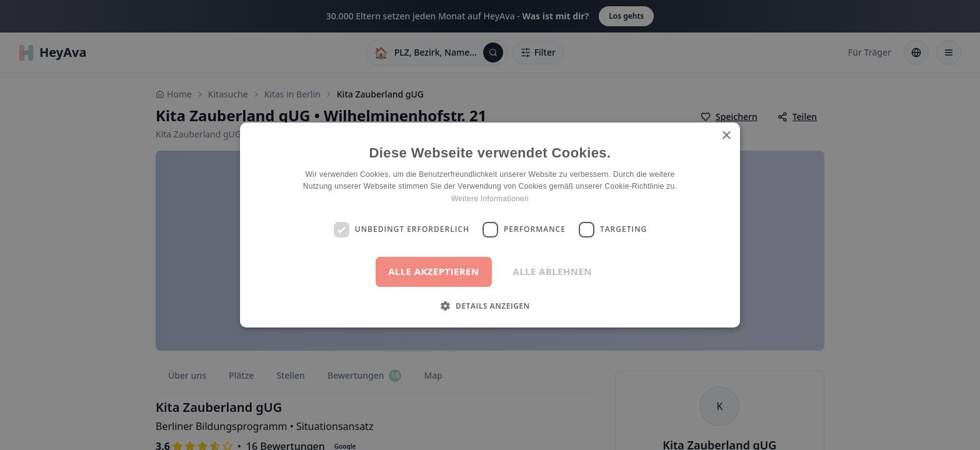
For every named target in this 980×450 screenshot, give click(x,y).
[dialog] (490, 225)
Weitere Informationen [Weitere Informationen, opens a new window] (490, 199)
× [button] (726, 136)
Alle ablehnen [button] (552, 271)
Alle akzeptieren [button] (433, 271)
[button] (490, 306)
